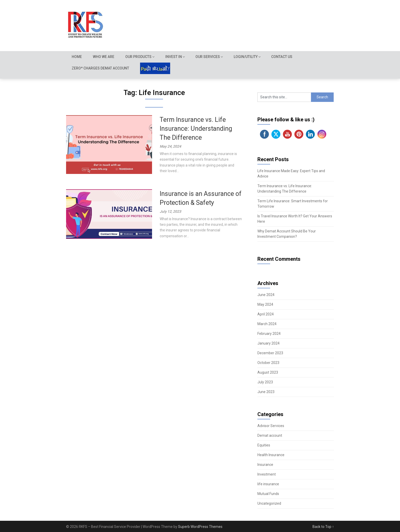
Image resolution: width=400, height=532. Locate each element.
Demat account (270, 435)
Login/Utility (246, 57)
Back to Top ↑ (323, 527)
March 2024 (267, 324)
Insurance (265, 465)
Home (77, 57)
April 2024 (266, 314)
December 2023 (270, 353)
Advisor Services (271, 426)
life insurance (268, 484)
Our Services (208, 57)
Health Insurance (271, 455)
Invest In (174, 57)
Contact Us (283, 57)
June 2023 (266, 392)
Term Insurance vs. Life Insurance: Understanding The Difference (196, 129)
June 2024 (266, 295)
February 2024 (269, 334)
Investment (267, 474)
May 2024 (265, 304)
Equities (264, 445)
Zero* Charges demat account (100, 68)
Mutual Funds (268, 494)
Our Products (139, 57)
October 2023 (268, 363)
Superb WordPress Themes (200, 527)
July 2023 (265, 382)
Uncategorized (269, 503)
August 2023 (268, 372)
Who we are (104, 57)
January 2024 (268, 343)
